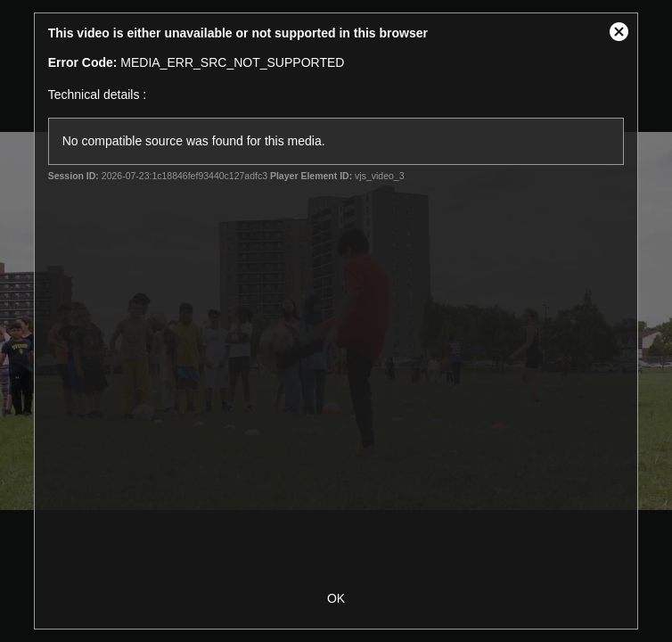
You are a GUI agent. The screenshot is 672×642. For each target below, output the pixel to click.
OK (336, 598)
